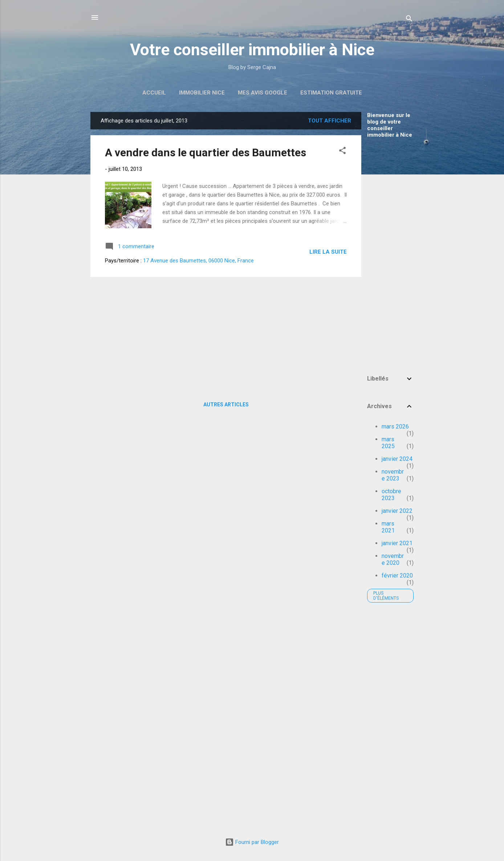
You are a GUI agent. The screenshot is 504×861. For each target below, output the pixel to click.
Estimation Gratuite (331, 93)
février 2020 (397, 576)
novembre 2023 (393, 475)
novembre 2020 (393, 559)
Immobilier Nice (202, 93)
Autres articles (226, 405)
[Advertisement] (390, 253)
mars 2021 (388, 527)
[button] (342, 152)
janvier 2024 (397, 459)
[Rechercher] (409, 20)
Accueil (154, 93)
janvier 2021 (397, 543)
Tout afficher (330, 121)
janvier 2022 (397, 511)
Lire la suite (328, 252)
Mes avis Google (263, 93)
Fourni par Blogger (252, 842)
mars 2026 (395, 427)
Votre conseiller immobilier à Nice (252, 50)
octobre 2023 (391, 495)
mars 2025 (388, 443)
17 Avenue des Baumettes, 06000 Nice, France (198, 261)
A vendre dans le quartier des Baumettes (206, 152)
